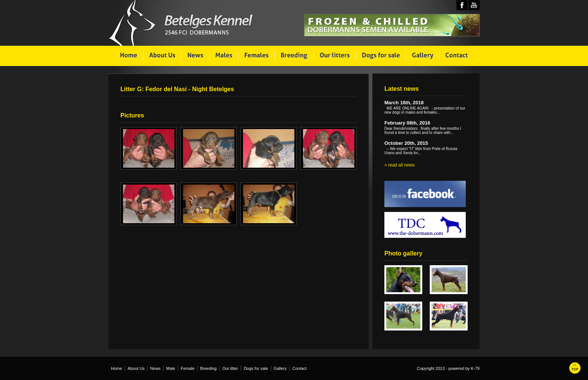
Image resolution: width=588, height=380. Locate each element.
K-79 (475, 368)
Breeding (208, 368)
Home (116, 368)
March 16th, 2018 (404, 103)
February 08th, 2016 (407, 123)
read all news (401, 165)
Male (171, 368)
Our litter (230, 368)
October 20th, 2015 (406, 143)
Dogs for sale (256, 368)
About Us (136, 368)
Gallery (280, 368)
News (156, 368)
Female (188, 368)
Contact (300, 368)
